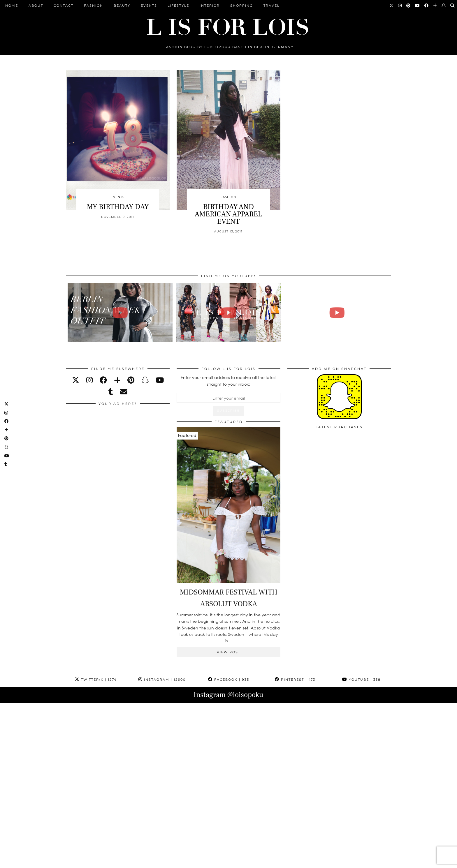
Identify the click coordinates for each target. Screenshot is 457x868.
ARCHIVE (171, 861)
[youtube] (160, 380)
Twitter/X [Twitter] (96, 680)
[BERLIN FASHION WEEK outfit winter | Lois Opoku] (120, 313)
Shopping (242, 6)
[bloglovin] (117, 380)
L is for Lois (95, 861)
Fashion (94, 6)
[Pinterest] (409, 6)
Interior (210, 6)
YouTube (361, 680)
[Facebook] (427, 6)
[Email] (124, 392)
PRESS (194, 861)
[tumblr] (111, 392)
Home (12, 6)
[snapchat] (145, 380)
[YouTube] (418, 6)
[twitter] (76, 380)
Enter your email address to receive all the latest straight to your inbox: (229, 381)
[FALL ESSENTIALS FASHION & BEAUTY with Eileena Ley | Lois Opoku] (337, 313)
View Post (229, 652)
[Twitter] (392, 6)
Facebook (229, 680)
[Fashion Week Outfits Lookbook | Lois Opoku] (229, 313)
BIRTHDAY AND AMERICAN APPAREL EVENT (228, 214)
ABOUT (36, 6)
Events (149, 6)
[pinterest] (131, 380)
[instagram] (89, 380)
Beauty (122, 6)
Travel (271, 6)
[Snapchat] (444, 6)
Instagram (162, 680)
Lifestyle (178, 6)
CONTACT (64, 6)
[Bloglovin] (435, 6)
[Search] (453, 6)
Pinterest (295, 680)
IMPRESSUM (219, 861)
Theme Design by (366, 861)
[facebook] (103, 380)
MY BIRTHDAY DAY (118, 207)
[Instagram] (400, 6)
